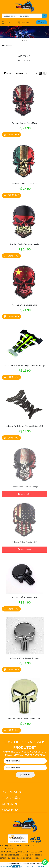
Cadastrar (25, 775)
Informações (11, 798)
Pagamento (10, 810)
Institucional (12, 792)
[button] (23, 41)
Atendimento (11, 804)
